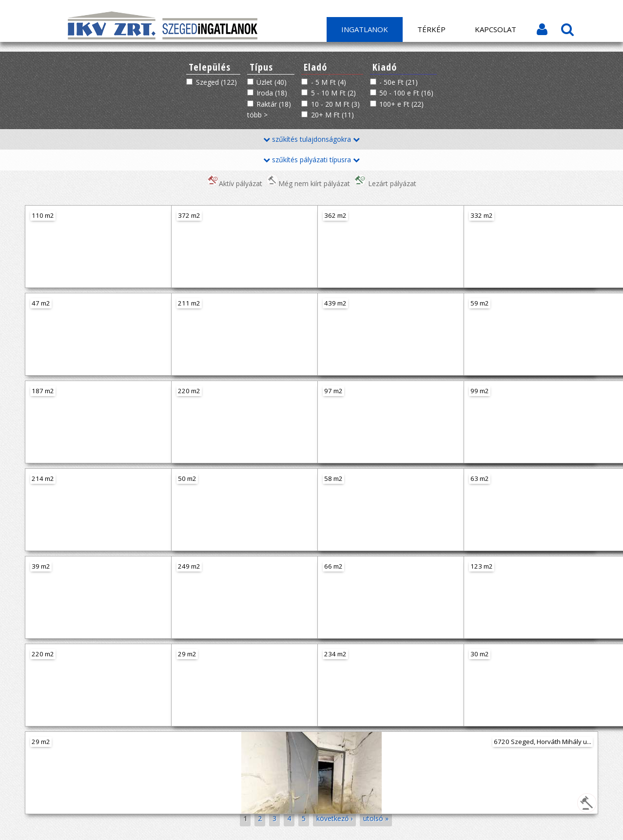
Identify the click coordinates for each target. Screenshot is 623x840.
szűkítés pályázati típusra (311, 160)
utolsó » (376, 818)
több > (257, 115)
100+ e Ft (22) (401, 104)
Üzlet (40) (272, 82)
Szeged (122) (216, 82)
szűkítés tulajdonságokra (311, 139)
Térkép (431, 29)
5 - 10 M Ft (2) (333, 93)
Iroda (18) (272, 93)
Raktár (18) (274, 104)
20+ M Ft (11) (332, 115)
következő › (334, 818)
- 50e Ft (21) (399, 82)
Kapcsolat (496, 29)
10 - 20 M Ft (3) (335, 104)
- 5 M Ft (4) (329, 82)
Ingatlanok (365, 29)
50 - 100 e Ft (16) (406, 93)
